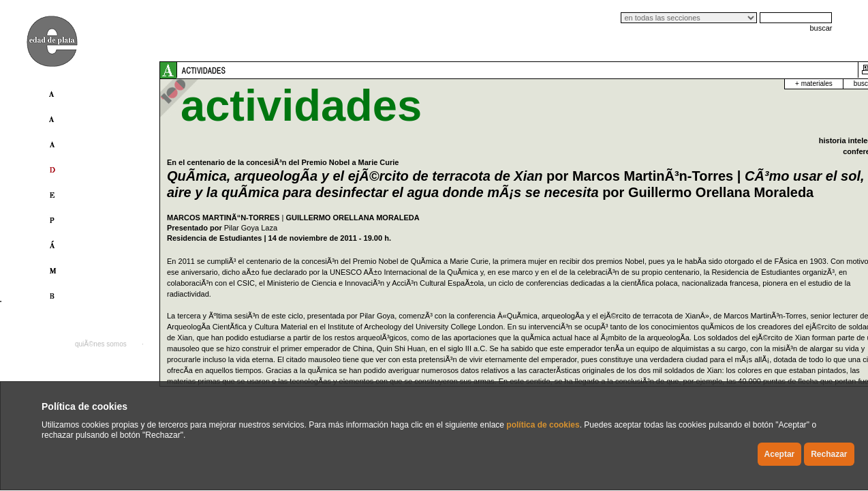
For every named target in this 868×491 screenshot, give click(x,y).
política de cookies (543, 425)
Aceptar (780, 454)
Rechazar (829, 454)
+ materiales (702, 84)
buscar (821, 28)
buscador (756, 84)
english (782, 344)
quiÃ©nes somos (101, 344)
